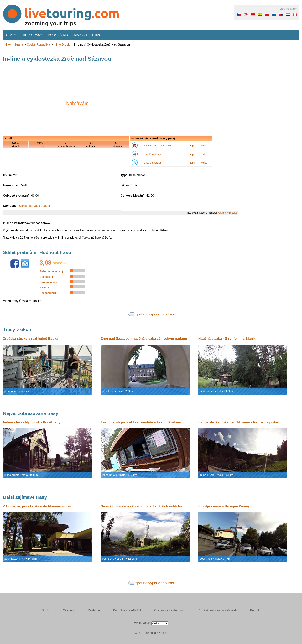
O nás (46, 610)
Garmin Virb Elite (227, 213)
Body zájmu (58, 35)
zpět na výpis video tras (155, 314)
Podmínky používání (127, 610)
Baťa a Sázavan (153, 163)
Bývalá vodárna (152, 154)
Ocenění (69, 610)
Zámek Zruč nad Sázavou (158, 145)
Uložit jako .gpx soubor (35, 206)
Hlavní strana (14, 45)
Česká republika (38, 45)
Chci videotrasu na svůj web (218, 610)
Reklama (94, 610)
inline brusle (62, 45)
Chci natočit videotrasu (170, 610)
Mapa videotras (88, 35)
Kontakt (255, 610)
